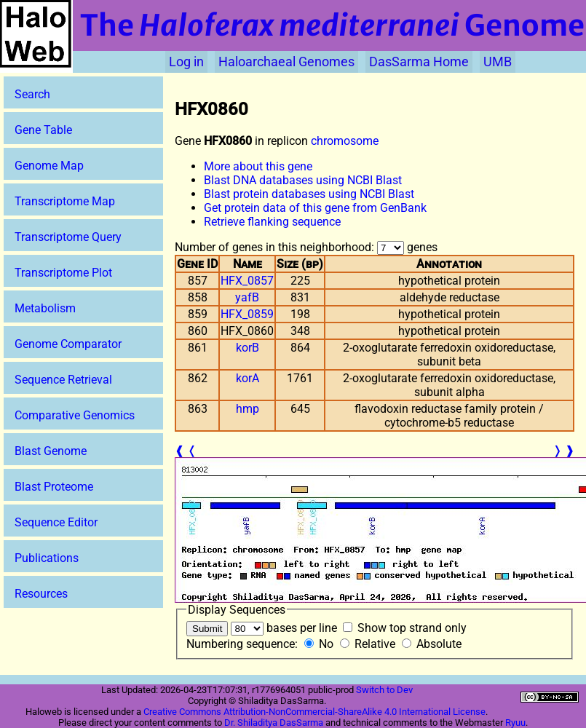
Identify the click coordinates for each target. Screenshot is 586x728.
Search (32, 94)
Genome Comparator (68, 344)
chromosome (345, 141)
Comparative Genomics (75, 415)
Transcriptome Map (65, 201)
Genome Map (49, 166)
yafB (247, 297)
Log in (186, 62)
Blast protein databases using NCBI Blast (309, 194)
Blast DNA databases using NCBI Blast (303, 180)
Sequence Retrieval (63, 380)
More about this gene (258, 166)
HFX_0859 (247, 314)
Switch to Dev (384, 690)
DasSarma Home (419, 62)
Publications (47, 558)
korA (248, 378)
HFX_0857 (247, 281)
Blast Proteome (54, 487)
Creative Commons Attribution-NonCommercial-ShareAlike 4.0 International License (314, 712)
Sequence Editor (56, 522)
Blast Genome (51, 451)
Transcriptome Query (68, 237)
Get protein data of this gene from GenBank (315, 208)
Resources (41, 594)
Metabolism (45, 308)
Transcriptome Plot (63, 273)
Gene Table (43, 130)
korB (248, 348)
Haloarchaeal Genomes (286, 62)
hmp (248, 409)
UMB (498, 62)
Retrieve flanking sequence (272, 222)
